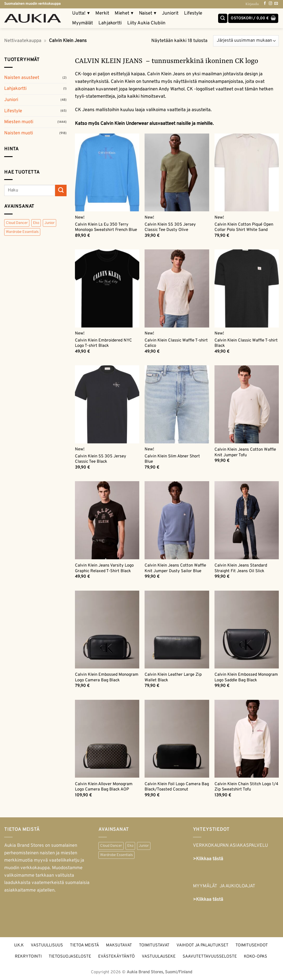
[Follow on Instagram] (270, 4)
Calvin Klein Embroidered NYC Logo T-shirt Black (103, 343)
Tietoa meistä (84, 945)
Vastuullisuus (47, 945)
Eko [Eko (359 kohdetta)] (130, 846)
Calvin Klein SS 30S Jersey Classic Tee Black (101, 459)
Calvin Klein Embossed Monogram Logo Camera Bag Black (107, 677)
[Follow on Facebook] (265, 4)
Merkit (102, 13)
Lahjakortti (110, 23)
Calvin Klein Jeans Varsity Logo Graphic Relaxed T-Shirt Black (104, 568)
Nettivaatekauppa (23, 41)
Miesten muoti (19, 122)
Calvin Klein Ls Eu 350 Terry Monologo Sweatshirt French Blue (106, 227)
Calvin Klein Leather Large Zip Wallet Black (173, 677)
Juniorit (170, 13)
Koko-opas (255, 957)
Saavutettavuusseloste (210, 957)
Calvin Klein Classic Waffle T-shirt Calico (176, 343)
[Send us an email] (276, 4)
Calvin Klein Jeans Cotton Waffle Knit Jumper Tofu (245, 452)
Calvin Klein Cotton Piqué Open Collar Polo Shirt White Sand (244, 227)
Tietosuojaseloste (70, 957)
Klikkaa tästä (210, 900)
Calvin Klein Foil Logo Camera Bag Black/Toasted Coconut (177, 787)
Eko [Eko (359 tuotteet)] (36, 223)
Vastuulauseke (159, 957)
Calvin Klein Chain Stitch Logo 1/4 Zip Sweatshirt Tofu (246, 787)
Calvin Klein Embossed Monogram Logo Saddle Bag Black (246, 677)
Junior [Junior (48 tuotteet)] (49, 223)
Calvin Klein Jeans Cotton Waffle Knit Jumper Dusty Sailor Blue (175, 568)
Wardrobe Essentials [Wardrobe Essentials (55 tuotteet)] (22, 232)
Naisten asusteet (22, 78)
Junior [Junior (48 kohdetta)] (144, 846)
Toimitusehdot (252, 945)
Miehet (124, 14)
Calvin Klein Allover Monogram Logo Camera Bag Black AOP (104, 787)
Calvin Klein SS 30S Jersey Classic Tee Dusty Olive (170, 227)
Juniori (11, 100)
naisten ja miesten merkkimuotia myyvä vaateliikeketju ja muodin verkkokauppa (44, 860)
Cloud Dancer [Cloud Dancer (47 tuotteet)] (17, 223)
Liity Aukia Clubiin (146, 23)
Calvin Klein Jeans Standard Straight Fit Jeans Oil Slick (241, 568)
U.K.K (19, 945)
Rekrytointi (28, 957)
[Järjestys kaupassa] (246, 41)
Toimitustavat (154, 945)
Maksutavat (119, 945)
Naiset (148, 14)
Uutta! (81, 14)
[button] (253, 18)
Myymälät (82, 23)
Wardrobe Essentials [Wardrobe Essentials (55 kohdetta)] (116, 855)
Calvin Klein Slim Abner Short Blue (172, 459)
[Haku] (223, 18)
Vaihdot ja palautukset (202, 945)
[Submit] (61, 190)
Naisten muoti (19, 133)
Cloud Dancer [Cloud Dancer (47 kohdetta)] (111, 846)
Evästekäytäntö (116, 957)
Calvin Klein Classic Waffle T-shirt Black (246, 343)
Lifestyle (193, 13)
